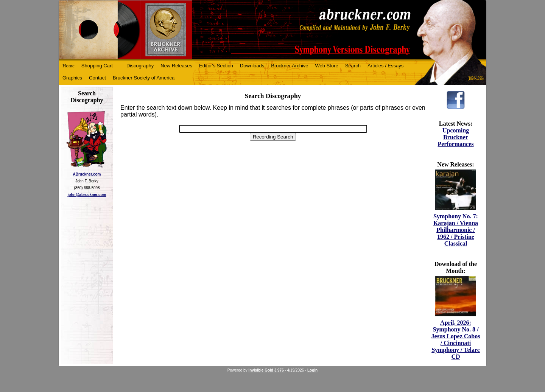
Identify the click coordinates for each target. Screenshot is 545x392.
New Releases (176, 66)
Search (353, 66)
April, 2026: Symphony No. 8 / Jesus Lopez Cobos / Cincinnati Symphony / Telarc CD (456, 340)
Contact (97, 78)
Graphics (72, 78)
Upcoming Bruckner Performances (455, 137)
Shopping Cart (97, 66)
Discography (140, 66)
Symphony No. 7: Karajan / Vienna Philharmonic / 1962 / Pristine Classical (456, 230)
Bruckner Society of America (144, 78)
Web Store (327, 66)
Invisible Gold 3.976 (266, 370)
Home (69, 66)
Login (312, 370)
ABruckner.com (87, 174)
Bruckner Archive (290, 66)
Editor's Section (216, 66)
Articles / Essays (385, 66)
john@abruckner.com (87, 195)
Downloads (252, 66)
